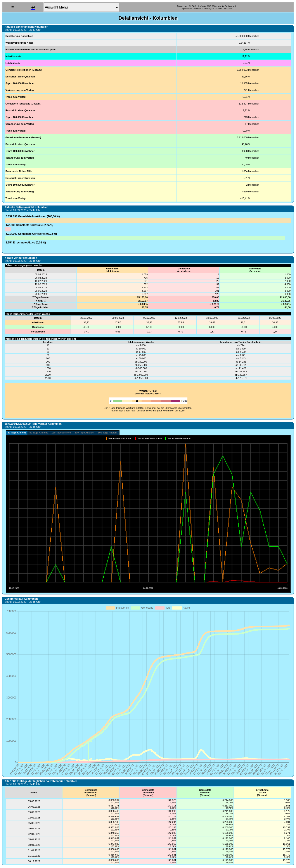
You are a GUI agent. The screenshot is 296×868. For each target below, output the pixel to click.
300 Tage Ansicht (84, 433)
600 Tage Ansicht (108, 433)
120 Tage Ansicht (61, 433)
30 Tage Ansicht (17, 433)
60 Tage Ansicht (39, 433)
